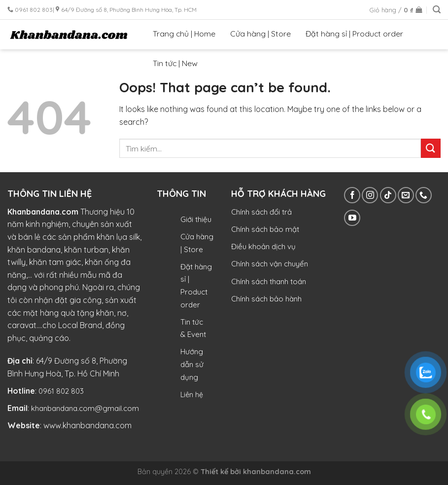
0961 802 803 (61, 391)
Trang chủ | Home (184, 34)
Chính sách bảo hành (266, 299)
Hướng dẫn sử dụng (192, 364)
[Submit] (431, 148)
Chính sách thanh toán (269, 281)
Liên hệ (192, 395)
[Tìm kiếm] (437, 10)
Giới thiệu (196, 219)
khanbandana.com (277, 472)
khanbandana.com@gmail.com (85, 408)
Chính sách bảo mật (265, 229)
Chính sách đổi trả (261, 212)
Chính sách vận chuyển (270, 264)
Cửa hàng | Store (260, 34)
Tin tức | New (175, 63)
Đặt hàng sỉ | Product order (354, 34)
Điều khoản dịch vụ (263, 246)
